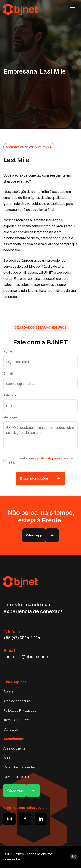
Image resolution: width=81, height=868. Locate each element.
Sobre (8, 692)
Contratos (11, 729)
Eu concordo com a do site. (41, 460)
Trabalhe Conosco (17, 720)
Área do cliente (14, 748)
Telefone (10, 396)
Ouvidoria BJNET (16, 777)
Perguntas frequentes (20, 767)
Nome (8, 352)
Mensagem (11, 417)
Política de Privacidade (20, 711)
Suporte (10, 758)
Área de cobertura (17, 701)
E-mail (8, 374)
